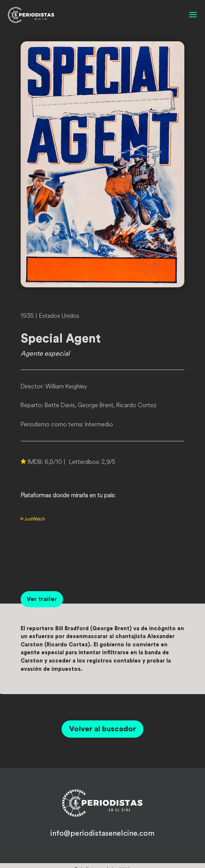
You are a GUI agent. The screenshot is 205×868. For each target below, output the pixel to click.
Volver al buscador (102, 729)
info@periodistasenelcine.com (102, 833)
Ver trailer (42, 599)
